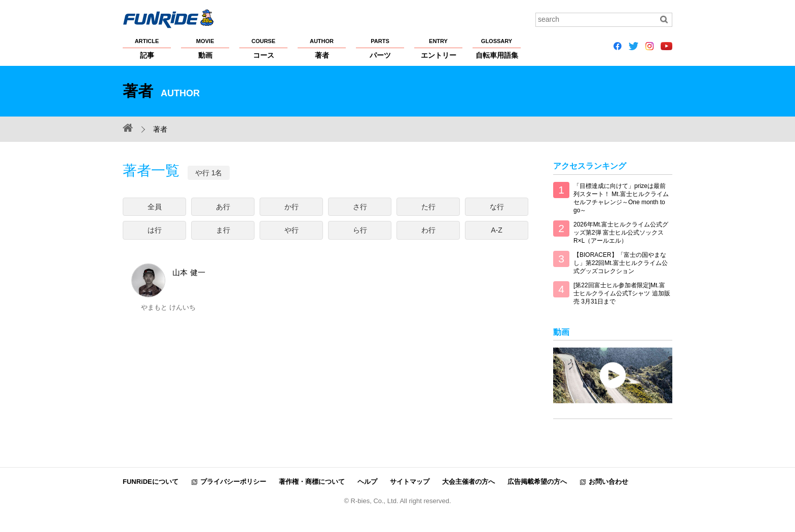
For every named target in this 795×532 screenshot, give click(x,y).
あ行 (223, 207)
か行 (292, 207)
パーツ (380, 48)
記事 (147, 48)
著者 (322, 48)
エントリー (438, 48)
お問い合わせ (608, 482)
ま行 (223, 230)
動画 (205, 48)
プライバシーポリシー (233, 482)
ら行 (360, 230)
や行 (292, 230)
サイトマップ (410, 482)
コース (263, 48)
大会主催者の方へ (468, 482)
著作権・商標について (312, 482)
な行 (497, 207)
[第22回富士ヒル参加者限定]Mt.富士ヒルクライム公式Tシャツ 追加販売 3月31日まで (622, 293)
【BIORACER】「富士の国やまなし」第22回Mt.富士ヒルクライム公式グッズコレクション (621, 263)
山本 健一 (168, 319)
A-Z (497, 230)
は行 (155, 230)
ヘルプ (367, 482)
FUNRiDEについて (151, 482)
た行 (428, 207)
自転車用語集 (497, 48)
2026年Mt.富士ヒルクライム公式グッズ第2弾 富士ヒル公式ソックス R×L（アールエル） (621, 233)
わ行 (428, 230)
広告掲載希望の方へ (537, 482)
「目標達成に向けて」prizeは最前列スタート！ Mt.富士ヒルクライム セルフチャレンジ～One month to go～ (621, 198)
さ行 (360, 207)
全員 (155, 207)
